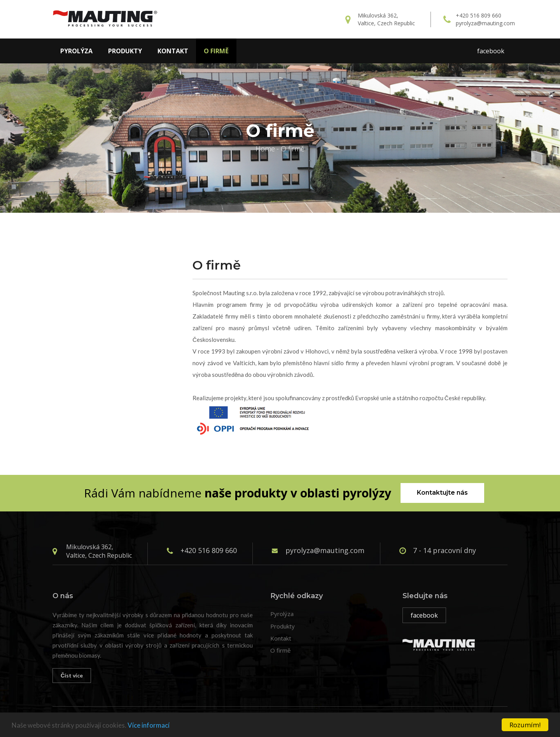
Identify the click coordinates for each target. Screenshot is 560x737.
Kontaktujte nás (442, 493)
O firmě (216, 51)
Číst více (72, 675)
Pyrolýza (76, 51)
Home (265, 149)
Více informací (149, 725)
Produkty (125, 51)
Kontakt (173, 51)
